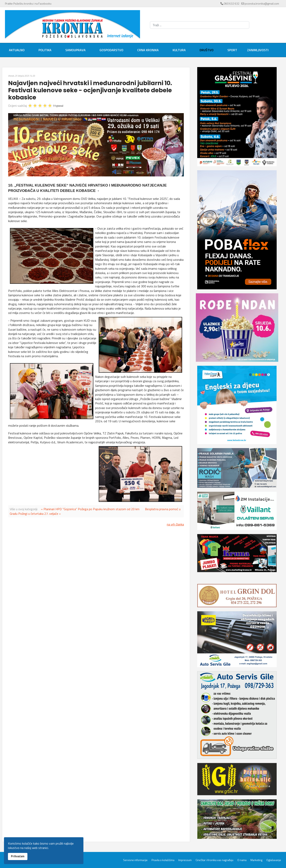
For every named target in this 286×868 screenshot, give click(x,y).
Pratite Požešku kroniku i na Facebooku (28, 3)
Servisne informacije (135, 860)
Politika (45, 50)
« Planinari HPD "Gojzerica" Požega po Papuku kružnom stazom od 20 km (90, 509)
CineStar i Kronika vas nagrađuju (214, 860)
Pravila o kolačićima (163, 860)
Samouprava (75, 50)
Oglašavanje (274, 860)
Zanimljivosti (258, 50)
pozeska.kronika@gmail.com (262, 3)
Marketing (256, 860)
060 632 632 (232, 3)
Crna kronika (148, 50)
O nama (242, 860)
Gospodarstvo (111, 50)
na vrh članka (175, 524)
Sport (232, 50)
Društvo (207, 50)
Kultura (179, 50)
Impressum (185, 860)
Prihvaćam (18, 856)
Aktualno (17, 50)
